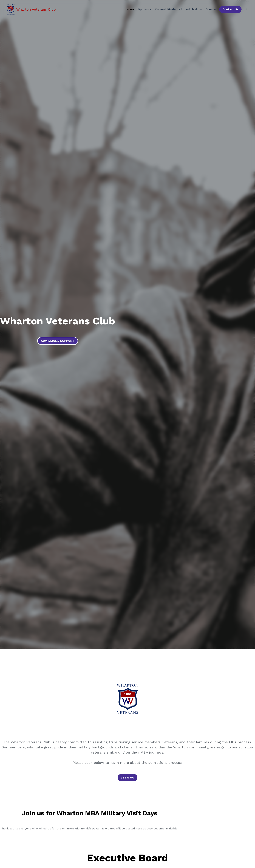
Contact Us (230, 10)
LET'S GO (127, 778)
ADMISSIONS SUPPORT (58, 341)
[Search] (246, 10)
